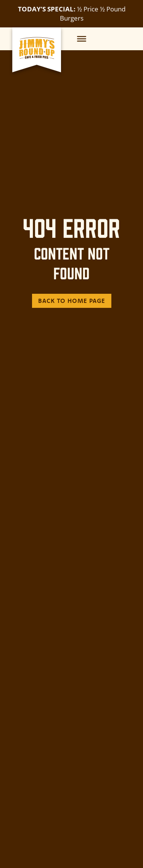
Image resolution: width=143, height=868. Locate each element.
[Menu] (82, 38)
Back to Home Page (72, 301)
